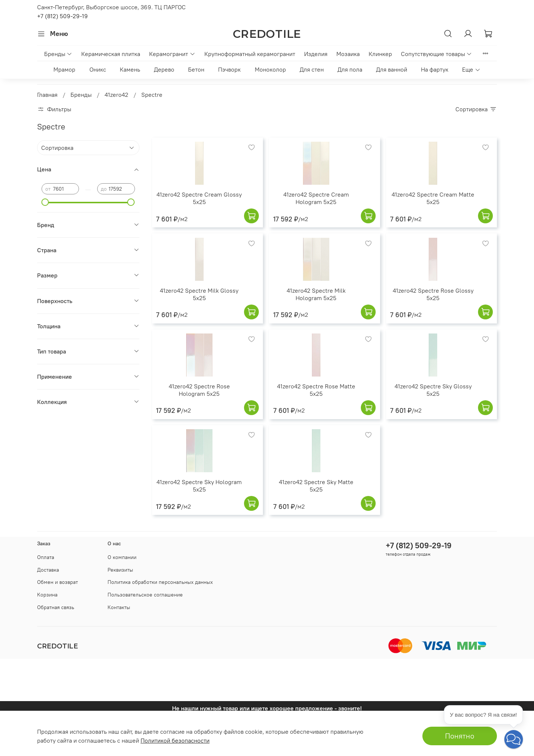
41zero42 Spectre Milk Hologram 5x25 (316, 294)
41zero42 (116, 95)
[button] (514, 739)
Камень (130, 69)
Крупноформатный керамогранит (250, 54)
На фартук (435, 69)
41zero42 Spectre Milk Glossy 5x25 (199, 294)
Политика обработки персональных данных (160, 582)
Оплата (46, 557)
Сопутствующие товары (436, 54)
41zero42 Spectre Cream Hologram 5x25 (316, 198)
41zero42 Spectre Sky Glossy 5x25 (433, 390)
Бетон (196, 69)
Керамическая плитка (111, 54)
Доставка (48, 570)
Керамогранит (172, 54)
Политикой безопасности (175, 740)
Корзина (47, 595)
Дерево (164, 69)
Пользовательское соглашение (145, 595)
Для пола (350, 69)
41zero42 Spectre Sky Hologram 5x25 (199, 486)
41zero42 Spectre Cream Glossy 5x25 (199, 198)
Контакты (119, 607)
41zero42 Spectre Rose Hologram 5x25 (199, 390)
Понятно (460, 736)
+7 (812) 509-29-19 (62, 16)
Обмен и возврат (57, 582)
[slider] (45, 202)
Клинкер (380, 54)
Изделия (316, 54)
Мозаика (348, 54)
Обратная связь (56, 607)
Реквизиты (120, 570)
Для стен (312, 69)
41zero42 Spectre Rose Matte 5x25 (316, 390)
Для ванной (392, 69)
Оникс (98, 69)
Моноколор (270, 69)
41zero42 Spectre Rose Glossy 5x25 (433, 294)
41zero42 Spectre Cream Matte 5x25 (433, 198)
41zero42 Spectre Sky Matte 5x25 (316, 486)
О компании (122, 557)
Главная (47, 95)
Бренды (58, 54)
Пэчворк (229, 69)
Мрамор (64, 69)
